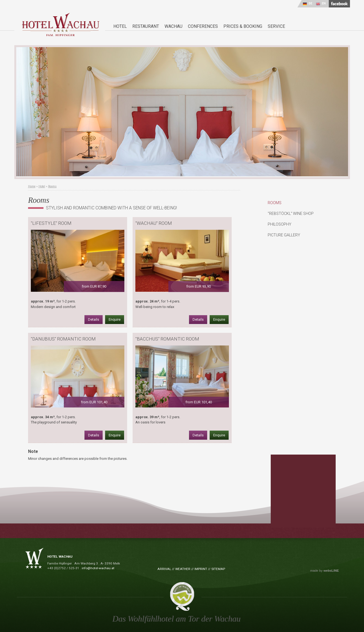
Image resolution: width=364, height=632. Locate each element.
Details (94, 319)
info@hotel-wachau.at (98, 568)
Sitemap (218, 569)
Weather (183, 569)
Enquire (115, 319)
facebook (339, 4)
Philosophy (280, 224)
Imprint (201, 569)
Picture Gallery (284, 235)
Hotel (42, 186)
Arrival (164, 569)
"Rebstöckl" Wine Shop (291, 214)
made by (325, 571)
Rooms (52, 186)
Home (32, 186)
